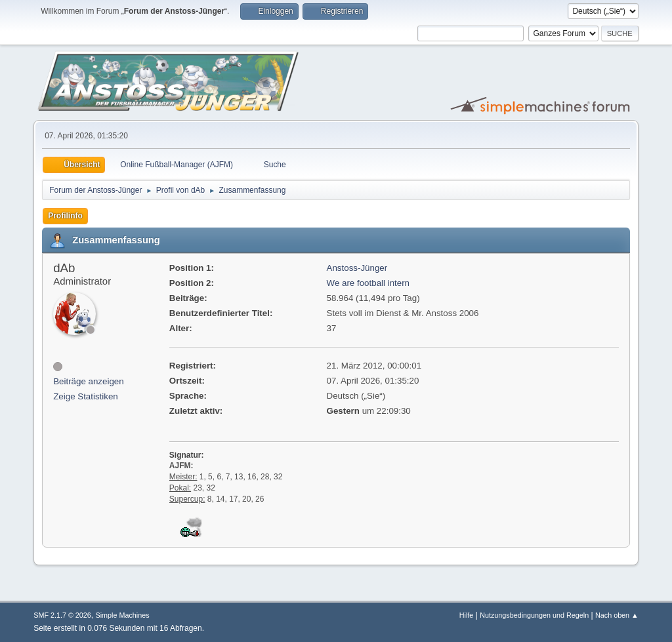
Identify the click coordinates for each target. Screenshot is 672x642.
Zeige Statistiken (86, 396)
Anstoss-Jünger (357, 268)
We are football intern (368, 283)
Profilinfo (65, 216)
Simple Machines (123, 615)
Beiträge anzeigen (88, 381)
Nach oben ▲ (617, 615)
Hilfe (467, 615)
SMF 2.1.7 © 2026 (62, 615)
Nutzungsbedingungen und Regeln (534, 615)
